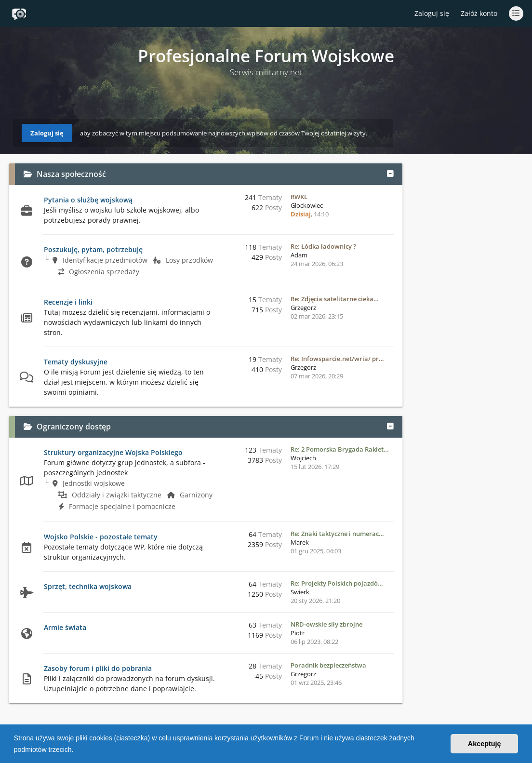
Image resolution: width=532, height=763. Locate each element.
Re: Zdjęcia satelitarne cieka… (335, 299)
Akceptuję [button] (485, 744)
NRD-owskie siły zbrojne (326, 624)
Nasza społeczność (71, 174)
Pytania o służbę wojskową (88, 200)
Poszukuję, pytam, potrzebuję (93, 249)
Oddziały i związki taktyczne (110, 495)
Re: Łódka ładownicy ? (323, 246)
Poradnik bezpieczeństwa (328, 665)
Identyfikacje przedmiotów (100, 260)
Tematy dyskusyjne (76, 362)
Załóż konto (479, 13)
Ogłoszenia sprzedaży (99, 272)
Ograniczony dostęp (74, 427)
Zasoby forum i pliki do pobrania (98, 668)
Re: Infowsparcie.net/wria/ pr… (337, 359)
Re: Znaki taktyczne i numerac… (337, 534)
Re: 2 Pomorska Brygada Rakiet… (340, 449)
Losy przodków (183, 260)
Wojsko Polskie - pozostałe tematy (101, 537)
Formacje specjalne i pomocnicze (117, 506)
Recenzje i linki (68, 302)
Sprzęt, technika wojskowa (88, 586)
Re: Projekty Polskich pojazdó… (337, 583)
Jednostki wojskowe (89, 483)
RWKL (299, 197)
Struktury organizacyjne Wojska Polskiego (113, 452)
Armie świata (65, 627)
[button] (77, 750)
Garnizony (190, 495)
